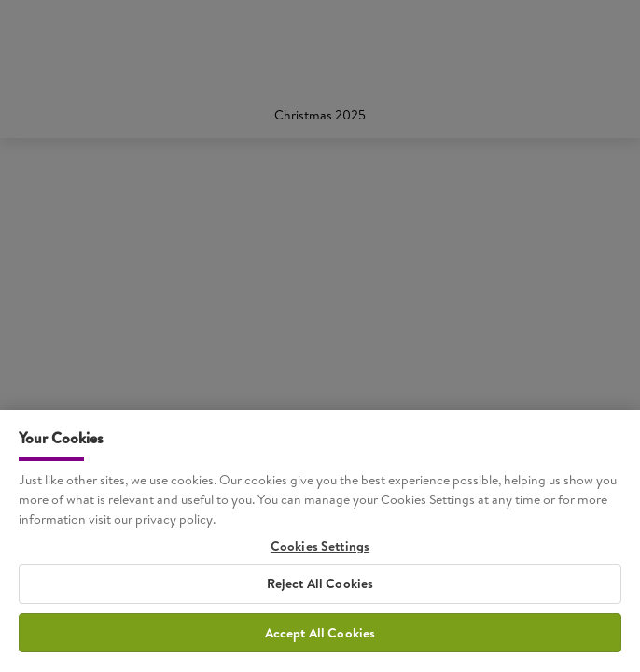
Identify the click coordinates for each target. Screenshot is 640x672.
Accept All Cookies (320, 637)
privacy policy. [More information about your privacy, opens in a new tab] (175, 524)
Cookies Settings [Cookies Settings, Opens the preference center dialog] (320, 551)
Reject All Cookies (320, 588)
